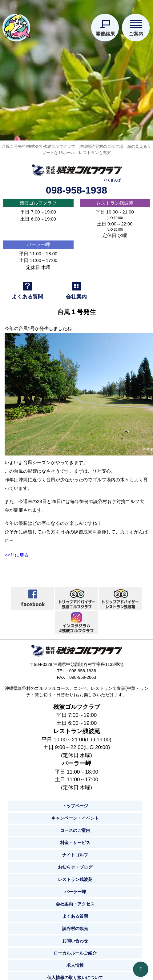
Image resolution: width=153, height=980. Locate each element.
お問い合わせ (75, 938)
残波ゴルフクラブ (38, 200)
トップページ (75, 803)
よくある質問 (75, 913)
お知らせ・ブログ (75, 864)
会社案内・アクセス (75, 901)
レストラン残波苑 (115, 200)
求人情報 (75, 962)
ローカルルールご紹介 (75, 950)
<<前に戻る (17, 552)
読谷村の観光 (75, 925)
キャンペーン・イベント (75, 815)
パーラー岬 (38, 241)
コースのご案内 (75, 827)
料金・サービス (75, 840)
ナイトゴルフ (75, 852)
